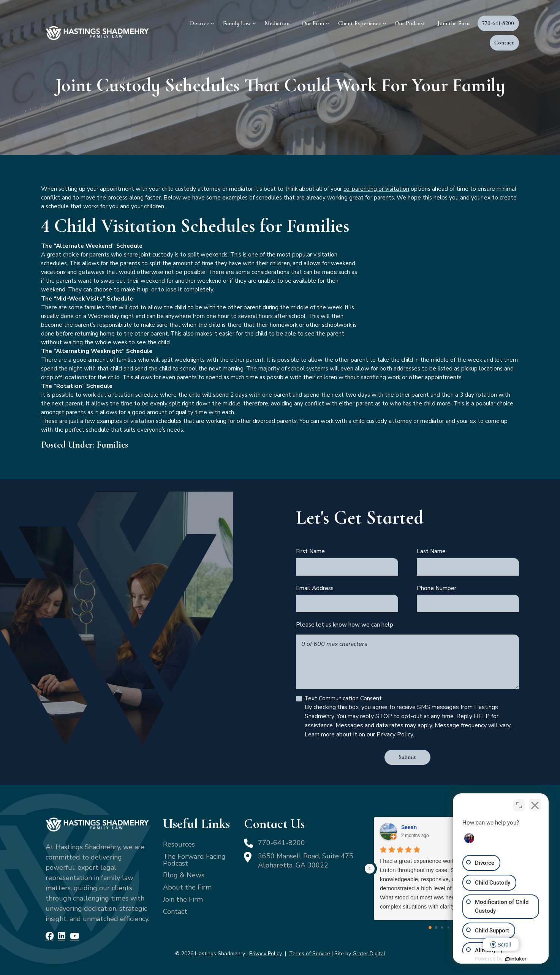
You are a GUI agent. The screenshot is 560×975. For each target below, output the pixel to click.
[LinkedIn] (62, 936)
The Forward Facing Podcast (194, 860)
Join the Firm (183, 899)
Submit (407, 757)
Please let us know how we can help (345, 624)
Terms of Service (310, 954)
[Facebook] (50, 936)
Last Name (431, 551)
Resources (179, 844)
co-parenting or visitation (376, 189)
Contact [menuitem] (504, 43)
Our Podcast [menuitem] (410, 23)
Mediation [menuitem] (277, 23)
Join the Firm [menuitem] (453, 23)
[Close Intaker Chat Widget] (535, 805)
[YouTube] (74, 936)
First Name (310, 551)
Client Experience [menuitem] (360, 23)
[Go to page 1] (436, 928)
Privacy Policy (266, 954)
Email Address (315, 588)
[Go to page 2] (442, 928)
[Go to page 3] (448, 928)
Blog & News (184, 875)
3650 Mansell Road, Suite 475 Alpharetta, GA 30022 (306, 860)
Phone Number (437, 588)
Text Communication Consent (343, 698)
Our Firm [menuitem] (313, 23)
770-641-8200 (282, 843)
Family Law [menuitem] (237, 23)
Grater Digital (369, 954)
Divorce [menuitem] (199, 23)
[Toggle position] (519, 805)
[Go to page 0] (430, 928)
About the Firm (187, 887)
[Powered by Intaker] (516, 959)
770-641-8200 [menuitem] (498, 23)
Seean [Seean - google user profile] (409, 827)
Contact (175, 912)
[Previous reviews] (370, 869)
